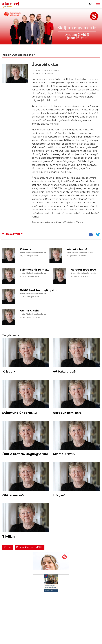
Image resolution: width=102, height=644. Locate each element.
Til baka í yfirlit (12, 234)
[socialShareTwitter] (98, 235)
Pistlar (8, 547)
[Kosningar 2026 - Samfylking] (51, 29)
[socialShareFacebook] (91, 235)
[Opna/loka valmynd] (98, 4)
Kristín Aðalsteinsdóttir (30, 547)
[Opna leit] (91, 4)
